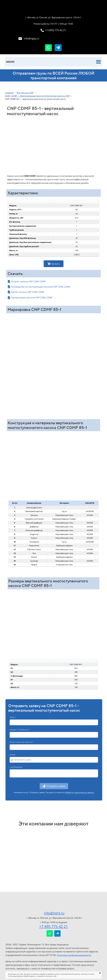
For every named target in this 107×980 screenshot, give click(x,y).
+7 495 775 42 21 (54, 926)
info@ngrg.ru (54, 913)
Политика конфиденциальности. (74, 955)
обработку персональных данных (79, 792)
